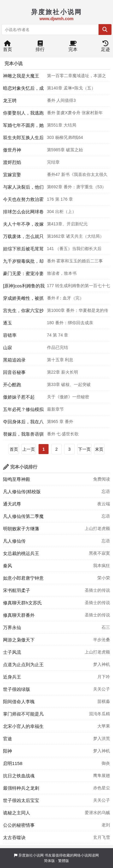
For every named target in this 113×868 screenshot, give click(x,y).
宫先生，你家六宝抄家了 (23, 312)
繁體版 (64, 861)
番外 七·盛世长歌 (63, 434)
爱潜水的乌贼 (97, 813)
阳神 (8, 751)
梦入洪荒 (102, 738)
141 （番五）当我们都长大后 (74, 249)
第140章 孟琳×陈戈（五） (71, 88)
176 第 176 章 (60, 199)
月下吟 (104, 677)
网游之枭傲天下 (19, 640)
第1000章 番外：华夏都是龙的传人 (78, 312)
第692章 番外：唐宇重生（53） (77, 187)
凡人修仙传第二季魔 (23, 516)
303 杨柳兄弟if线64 (65, 137)
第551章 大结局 (62, 125)
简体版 (49, 861)
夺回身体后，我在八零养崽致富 (23, 423)
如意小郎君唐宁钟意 (23, 578)
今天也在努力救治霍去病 (23, 201)
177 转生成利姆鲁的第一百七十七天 (78, 287)
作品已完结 (58, 347)
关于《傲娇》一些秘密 (68, 397)
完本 (73, 48)
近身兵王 (12, 677)
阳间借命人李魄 (19, 702)
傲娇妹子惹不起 (19, 397)
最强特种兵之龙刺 (21, 788)
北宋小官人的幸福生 (23, 726)
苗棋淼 (104, 701)
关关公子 (102, 689)
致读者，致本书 (62, 273)
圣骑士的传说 (97, 590)
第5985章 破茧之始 (65, 150)
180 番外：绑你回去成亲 (70, 323)
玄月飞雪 (102, 837)
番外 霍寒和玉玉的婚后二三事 (75, 261)
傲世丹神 (12, 150)
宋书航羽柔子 (17, 590)
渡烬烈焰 (12, 162)
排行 (40, 48)
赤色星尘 (102, 788)
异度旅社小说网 (31, 855)
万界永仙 (12, 627)
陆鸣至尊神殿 (17, 479)
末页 (99, 449)
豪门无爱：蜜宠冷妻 (23, 273)
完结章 (53, 162)
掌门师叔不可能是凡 (23, 714)
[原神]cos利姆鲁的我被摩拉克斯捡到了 (24, 287)
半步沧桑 (102, 640)
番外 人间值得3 (61, 100)
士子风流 (12, 652)
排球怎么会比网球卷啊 (23, 213)
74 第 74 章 (58, 335)
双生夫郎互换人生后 (23, 138)
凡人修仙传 (14, 541)
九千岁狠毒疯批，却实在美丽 (23, 263)
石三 (106, 627)
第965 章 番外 (60, 421)
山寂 (8, 348)
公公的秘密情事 (19, 825)
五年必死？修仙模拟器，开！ (23, 411)
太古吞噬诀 (14, 837)
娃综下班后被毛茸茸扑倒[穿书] (23, 250)
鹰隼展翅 (102, 776)
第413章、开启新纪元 (67, 224)
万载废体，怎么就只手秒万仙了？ (23, 238)
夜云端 (104, 504)
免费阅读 (102, 479)
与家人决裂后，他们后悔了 (23, 189)
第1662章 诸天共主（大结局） (75, 236)
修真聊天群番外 (19, 615)
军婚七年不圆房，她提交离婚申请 (23, 127)
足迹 (105, 48)
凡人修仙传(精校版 (22, 492)
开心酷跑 (12, 385)
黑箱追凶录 (14, 360)
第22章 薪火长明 (63, 372)
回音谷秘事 (14, 372)
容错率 (10, 335)
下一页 (84, 449)
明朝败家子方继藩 (21, 529)
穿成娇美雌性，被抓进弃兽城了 (23, 300)
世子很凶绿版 (17, 689)
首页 (8, 48)
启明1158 (13, 763)
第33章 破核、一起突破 (69, 384)
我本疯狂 (102, 566)
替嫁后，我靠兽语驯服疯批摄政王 (23, 436)
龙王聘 (10, 100)
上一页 (29, 449)
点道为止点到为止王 (23, 664)
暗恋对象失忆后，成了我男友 (23, 90)
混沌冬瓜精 (99, 714)
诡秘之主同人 (17, 813)
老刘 (106, 825)
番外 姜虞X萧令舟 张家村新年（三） (75, 114)
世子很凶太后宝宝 (21, 800)
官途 (8, 739)
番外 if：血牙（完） (66, 298)
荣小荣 (104, 578)
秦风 (8, 566)
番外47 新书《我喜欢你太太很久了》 (77, 176)
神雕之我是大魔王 (21, 76)
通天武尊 (12, 504)
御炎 (106, 763)
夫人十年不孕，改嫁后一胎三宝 (23, 226)
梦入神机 (102, 664)
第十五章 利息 (60, 360)
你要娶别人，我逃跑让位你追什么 (23, 114)
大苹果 (104, 726)
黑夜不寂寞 (99, 553)
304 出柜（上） (62, 212)
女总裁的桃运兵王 (21, 553)
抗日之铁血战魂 (19, 776)
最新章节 (55, 409)
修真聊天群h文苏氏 (22, 603)
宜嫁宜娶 (12, 175)
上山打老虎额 (97, 528)
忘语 (106, 491)
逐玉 (8, 323)
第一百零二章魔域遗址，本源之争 (77, 77)
